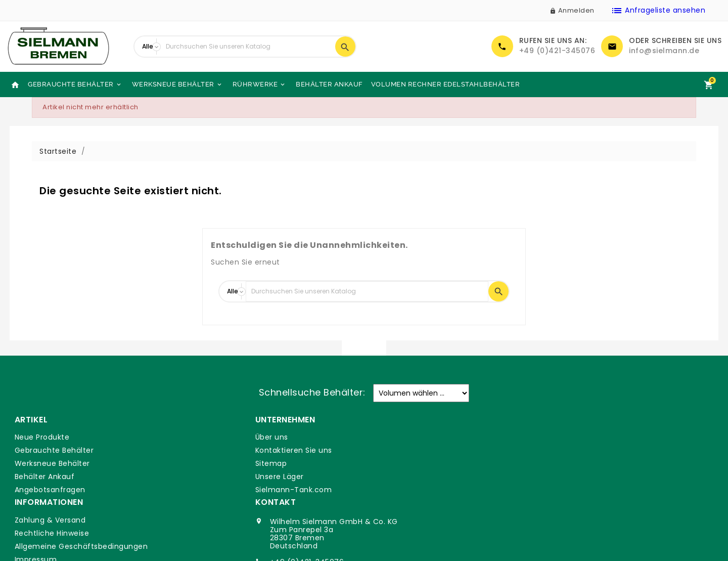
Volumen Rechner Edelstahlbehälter (446, 84)
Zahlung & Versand (407, 437)
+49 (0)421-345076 (557, 51)
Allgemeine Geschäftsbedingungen (438, 463)
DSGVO (385, 490)
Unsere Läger (217, 477)
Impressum (393, 477)
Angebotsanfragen (50, 490)
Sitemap (209, 463)
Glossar (385, 503)
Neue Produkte (42, 437)
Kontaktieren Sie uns (232, 450)
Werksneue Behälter (177, 84)
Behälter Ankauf (329, 84)
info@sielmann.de (664, 51)
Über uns (210, 437)
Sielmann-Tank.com (232, 490)
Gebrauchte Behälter (75, 84)
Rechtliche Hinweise (409, 450)
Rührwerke (260, 84)
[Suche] (248, 47)
